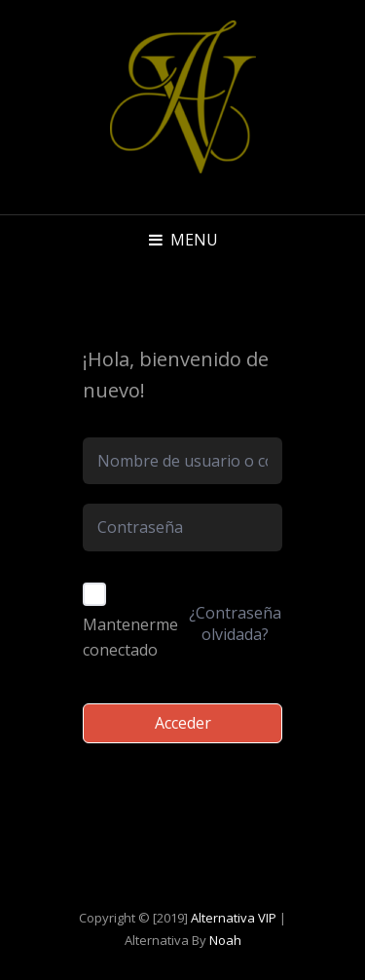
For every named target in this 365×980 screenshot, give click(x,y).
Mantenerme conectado (130, 637)
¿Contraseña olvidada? (235, 623)
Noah (225, 940)
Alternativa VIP (234, 918)
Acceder (183, 723)
